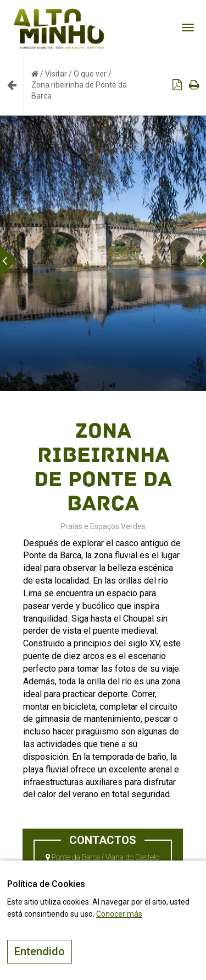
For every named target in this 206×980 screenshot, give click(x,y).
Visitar (56, 74)
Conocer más (119, 914)
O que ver (90, 74)
